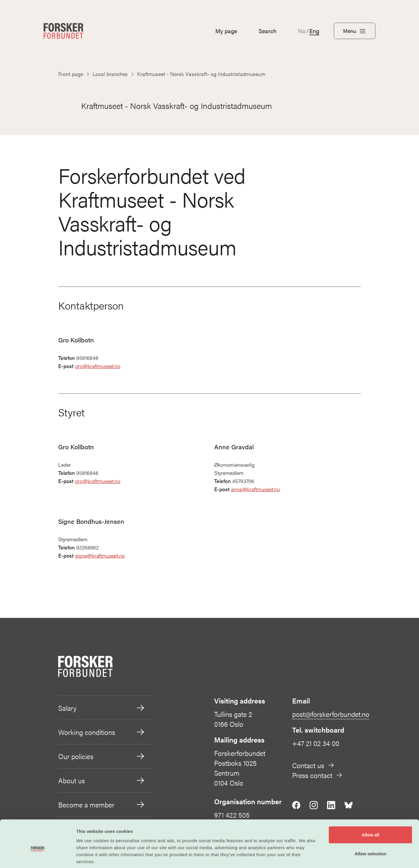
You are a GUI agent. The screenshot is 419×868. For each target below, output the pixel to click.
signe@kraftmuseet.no (100, 556)
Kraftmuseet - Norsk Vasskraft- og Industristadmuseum (166, 106)
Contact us (313, 766)
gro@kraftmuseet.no (98, 366)
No (302, 31)
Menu (355, 31)
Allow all (371, 806)
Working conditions (102, 732)
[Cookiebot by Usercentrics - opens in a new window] (38, 857)
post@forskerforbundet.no (331, 714)
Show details (305, 856)
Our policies (102, 756)
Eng (314, 31)
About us (102, 781)
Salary (102, 708)
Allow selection (370, 825)
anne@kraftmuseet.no (255, 489)
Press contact (317, 775)
